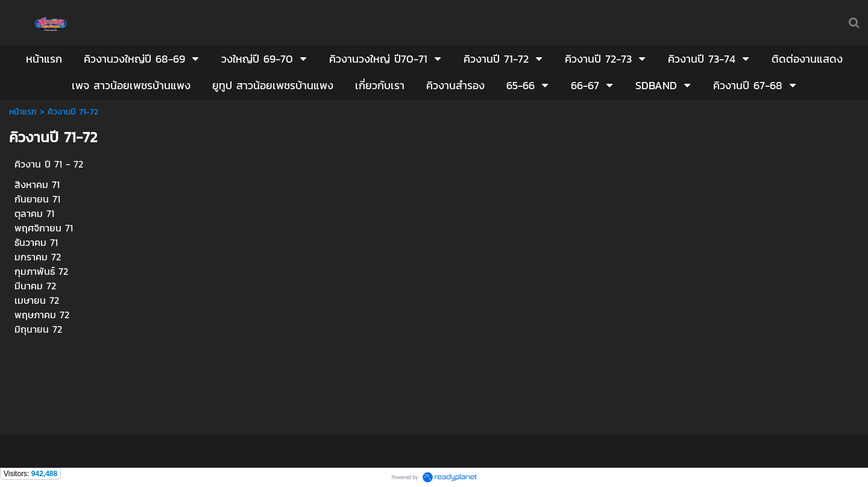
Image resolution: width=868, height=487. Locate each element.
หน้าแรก (23, 112)
